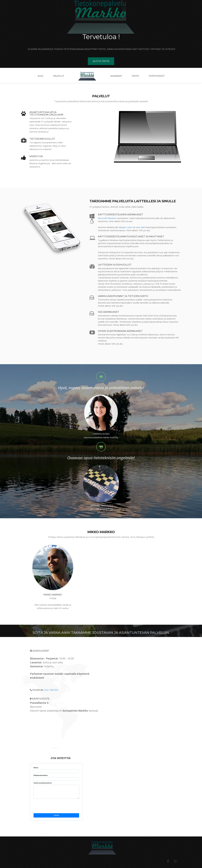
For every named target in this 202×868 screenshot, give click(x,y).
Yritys (135, 76)
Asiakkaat (116, 76)
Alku (41, 76)
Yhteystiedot (157, 76)
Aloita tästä (101, 61)
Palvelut (58, 76)
